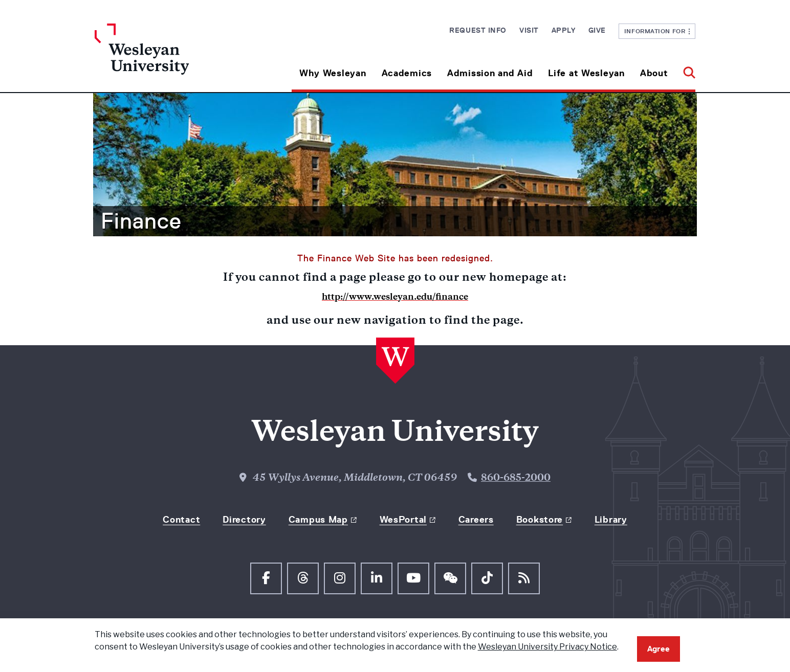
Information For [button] (657, 31)
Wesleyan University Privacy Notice (547, 647)
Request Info (478, 30)
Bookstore (540, 520)
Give (597, 30)
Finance (141, 221)
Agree (659, 649)
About (654, 73)
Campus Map (318, 520)
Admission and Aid (490, 73)
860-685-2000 (516, 478)
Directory (244, 520)
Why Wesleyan (333, 73)
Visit (529, 30)
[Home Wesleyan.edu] (170, 58)
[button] (685, 69)
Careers (476, 520)
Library (611, 520)
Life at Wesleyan (586, 73)
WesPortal (403, 520)
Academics (407, 73)
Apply (564, 30)
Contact (181, 520)
